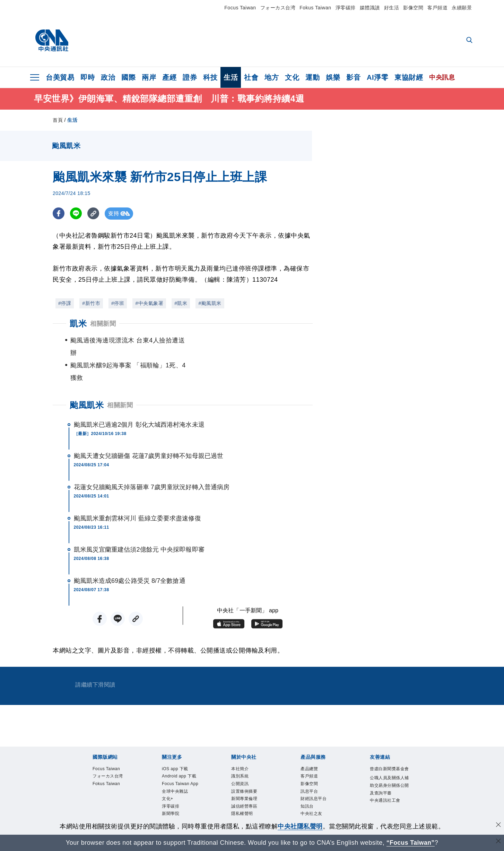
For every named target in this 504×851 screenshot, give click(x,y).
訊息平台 (309, 767)
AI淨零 (377, 77)
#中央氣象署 (149, 304)
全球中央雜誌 (175, 767)
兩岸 (149, 77)
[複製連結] (94, 214)
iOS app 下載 (175, 744)
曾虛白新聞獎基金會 (389, 744)
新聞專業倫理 (244, 774)
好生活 (392, 8)
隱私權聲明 (242, 789)
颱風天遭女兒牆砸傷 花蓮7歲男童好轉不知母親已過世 (149, 432)
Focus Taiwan (240, 8)
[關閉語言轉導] (498, 842)
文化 (292, 77)
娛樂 (333, 77)
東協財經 (409, 77)
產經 (169, 77)
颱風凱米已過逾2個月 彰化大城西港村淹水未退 (139, 400)
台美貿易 (60, 77)
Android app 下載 (179, 752)
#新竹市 (91, 304)
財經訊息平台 (314, 774)
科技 (210, 77)
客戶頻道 (437, 8)
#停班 (118, 304)
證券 (190, 77)
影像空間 (413, 8)
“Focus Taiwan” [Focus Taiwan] (411, 843)
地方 (272, 77)
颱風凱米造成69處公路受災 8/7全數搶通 (130, 556)
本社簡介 (240, 744)
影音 (353, 77)
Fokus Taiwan (315, 8)
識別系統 (240, 752)
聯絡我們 (240, 797)
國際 (128, 77)
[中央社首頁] (52, 41)
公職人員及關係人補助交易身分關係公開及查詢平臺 (389, 761)
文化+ (168, 774)
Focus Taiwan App (180, 759)
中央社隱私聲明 (300, 826)
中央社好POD (175, 804)
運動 (312, 77)
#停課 (65, 304)
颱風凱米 (87, 381)
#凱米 (181, 304)
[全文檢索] (470, 41)
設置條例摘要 (244, 767)
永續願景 (462, 8)
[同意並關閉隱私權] (498, 826)
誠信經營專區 (244, 782)
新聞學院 (171, 789)
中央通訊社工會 (385, 776)
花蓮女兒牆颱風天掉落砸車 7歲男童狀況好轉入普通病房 (152, 463)
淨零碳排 (346, 8)
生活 (231, 77)
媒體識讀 (370, 8)
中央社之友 (311, 789)
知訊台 (307, 782)
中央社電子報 (175, 797)
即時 (88, 77)
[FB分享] (59, 214)
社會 (251, 77)
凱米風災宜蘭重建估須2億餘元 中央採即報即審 (139, 525)
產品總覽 (309, 744)
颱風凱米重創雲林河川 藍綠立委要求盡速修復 (137, 494)
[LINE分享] (76, 214)
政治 (108, 77)
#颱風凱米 (210, 304)
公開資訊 (240, 759)
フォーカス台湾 (278, 8)
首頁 (58, 120)
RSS (305, 797)
